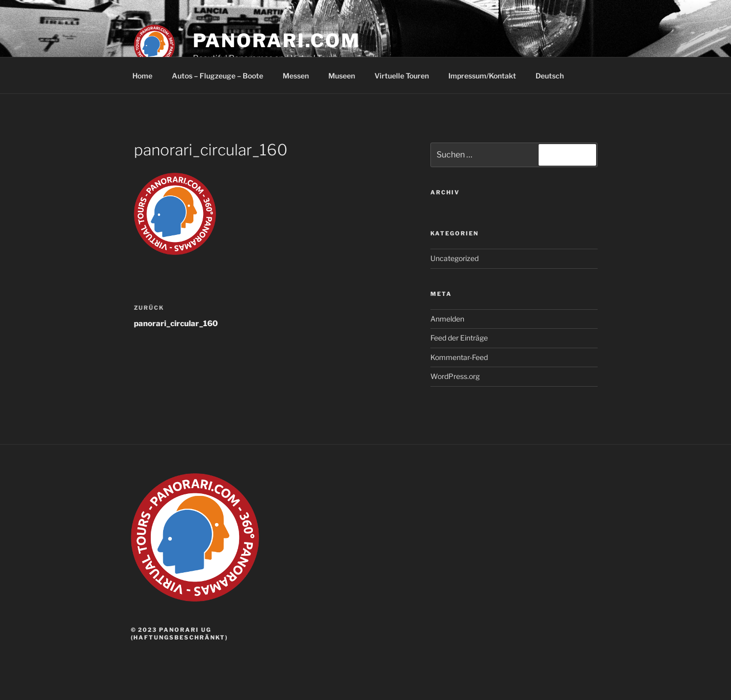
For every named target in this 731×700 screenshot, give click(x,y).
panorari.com (277, 41)
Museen (342, 76)
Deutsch (555, 76)
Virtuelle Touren (402, 76)
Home (142, 76)
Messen (296, 76)
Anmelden (447, 319)
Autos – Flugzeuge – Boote (218, 76)
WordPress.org (455, 376)
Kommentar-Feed (459, 357)
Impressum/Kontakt (482, 76)
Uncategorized (455, 258)
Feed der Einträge (459, 338)
